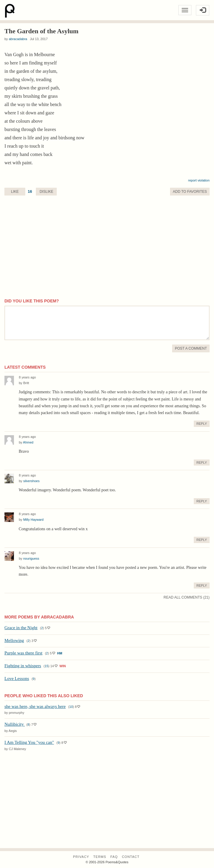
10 (71, 707)
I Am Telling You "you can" (29, 742)
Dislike (46, 192)
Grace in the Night (21, 628)
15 (47, 666)
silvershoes (31, 481)
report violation (199, 180)
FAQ (114, 857)
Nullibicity (15, 724)
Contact (131, 857)
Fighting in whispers (23, 666)
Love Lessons (17, 678)
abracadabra (18, 39)
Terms (100, 857)
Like (15, 192)
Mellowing (14, 640)
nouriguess (31, 558)
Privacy (81, 857)
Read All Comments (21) (187, 597)
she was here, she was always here (35, 706)
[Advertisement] (107, 253)
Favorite (190, 192)
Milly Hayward (33, 520)
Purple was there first (23, 653)
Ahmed (28, 442)
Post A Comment (191, 348)
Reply (202, 424)
